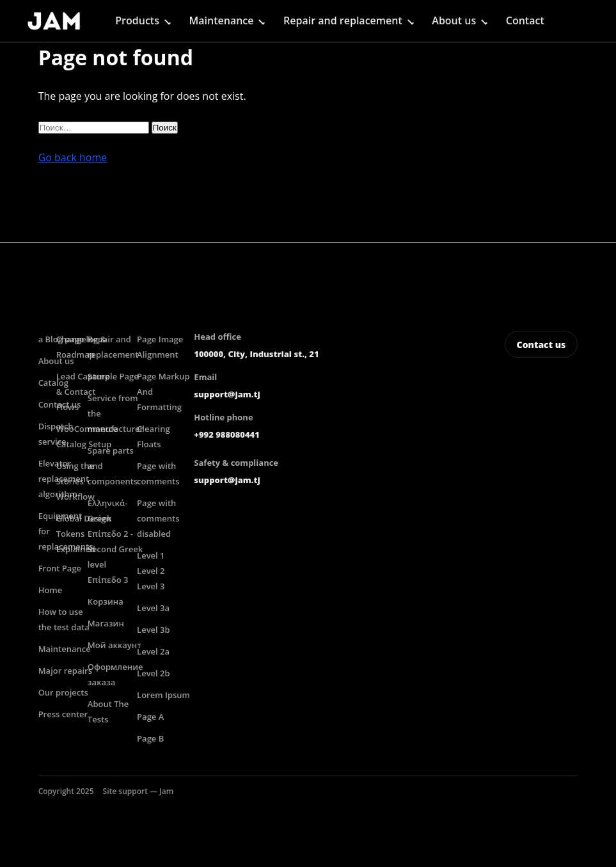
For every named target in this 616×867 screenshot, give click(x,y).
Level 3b (154, 630)
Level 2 (151, 571)
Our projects (63, 692)
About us (454, 20)
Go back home (73, 157)
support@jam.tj (227, 394)
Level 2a (153, 651)
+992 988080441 (226, 434)
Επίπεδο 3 (108, 580)
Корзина (106, 601)
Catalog (53, 383)
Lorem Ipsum (163, 695)
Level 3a (153, 608)
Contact (525, 20)
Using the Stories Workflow (75, 481)
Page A (150, 717)
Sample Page (113, 376)
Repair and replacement (343, 20)
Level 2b (154, 673)
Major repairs (65, 671)
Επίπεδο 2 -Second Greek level (115, 549)
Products (137, 20)
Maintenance (222, 20)
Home (51, 590)
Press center (63, 714)
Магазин (106, 623)
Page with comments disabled (158, 518)
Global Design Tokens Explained (84, 534)
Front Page (60, 568)
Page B (150, 738)
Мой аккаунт (115, 645)
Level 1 (151, 555)
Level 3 (151, 586)
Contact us (541, 345)
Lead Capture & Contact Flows (83, 392)
